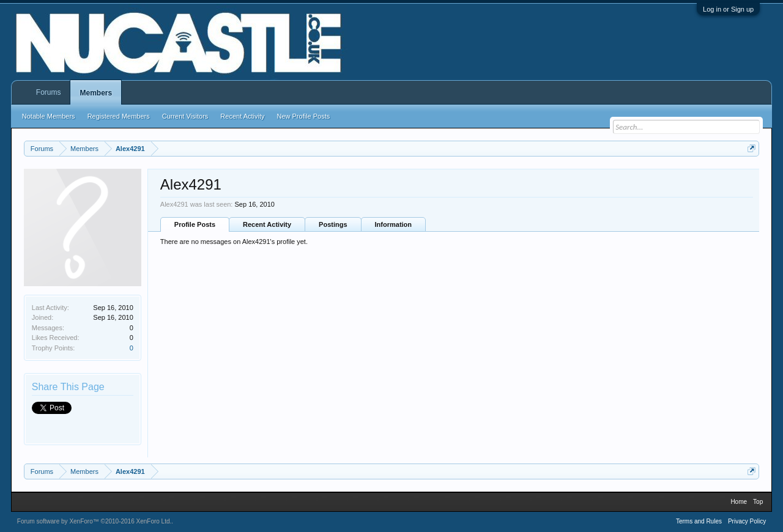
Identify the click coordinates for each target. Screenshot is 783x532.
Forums (49, 92)
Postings (333, 224)
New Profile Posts (303, 116)
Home (739, 502)
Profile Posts (195, 224)
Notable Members (49, 116)
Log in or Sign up (728, 9)
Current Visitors (185, 116)
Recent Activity (267, 224)
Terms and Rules (699, 521)
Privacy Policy (747, 521)
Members (96, 93)
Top (758, 502)
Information (394, 224)
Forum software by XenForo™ (95, 521)
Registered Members (119, 116)
